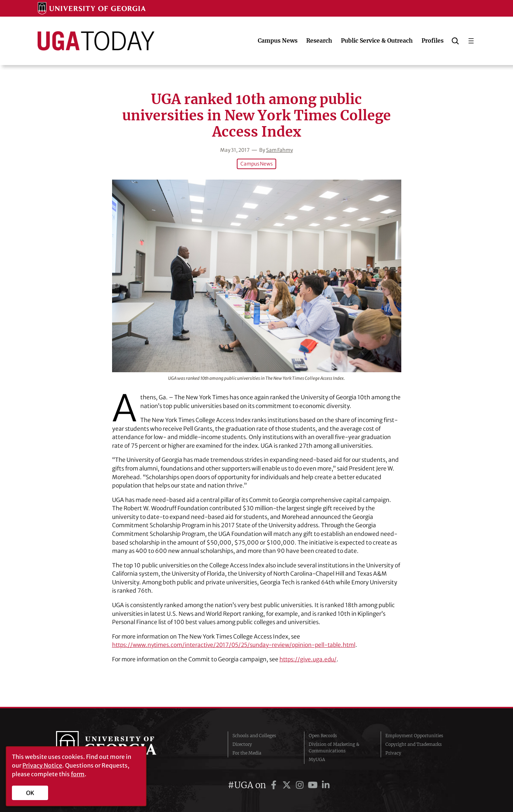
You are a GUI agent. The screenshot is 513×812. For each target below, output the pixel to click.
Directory (242, 744)
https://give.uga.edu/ (309, 659)
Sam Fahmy (280, 150)
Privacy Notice (42, 765)
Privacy (393, 753)
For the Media (247, 753)
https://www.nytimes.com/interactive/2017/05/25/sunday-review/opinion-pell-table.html (238, 645)
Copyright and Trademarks (414, 744)
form (78, 774)
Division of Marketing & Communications (334, 747)
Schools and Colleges (254, 735)
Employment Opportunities (414, 735)
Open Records (323, 735)
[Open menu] (471, 41)
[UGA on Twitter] (288, 785)
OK (30, 793)
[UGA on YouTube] (314, 785)
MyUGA (317, 759)
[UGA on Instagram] (301, 785)
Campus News (257, 164)
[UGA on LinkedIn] (326, 785)
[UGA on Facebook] (275, 785)
